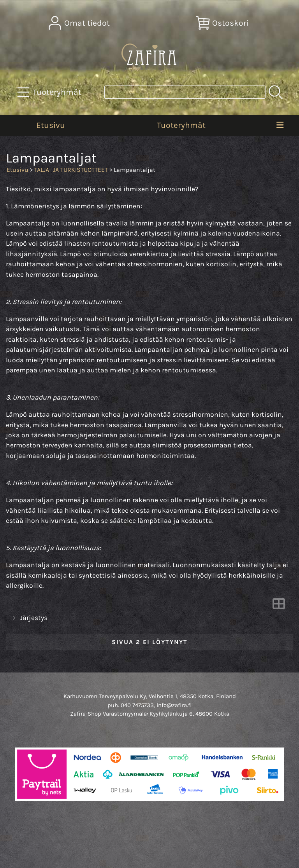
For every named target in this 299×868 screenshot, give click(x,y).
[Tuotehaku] (185, 92)
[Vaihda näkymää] (279, 606)
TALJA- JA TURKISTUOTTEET (71, 170)
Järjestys (29, 618)
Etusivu (51, 125)
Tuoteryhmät (181, 125)
